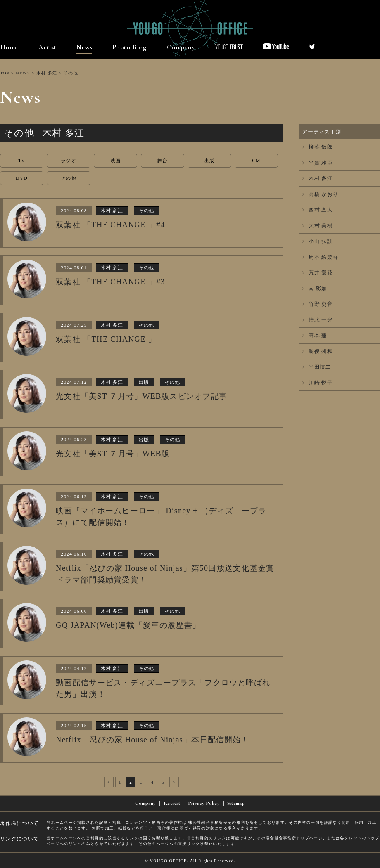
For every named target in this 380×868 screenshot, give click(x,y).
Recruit (172, 803)
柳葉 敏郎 (318, 147)
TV (22, 161)
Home (9, 47)
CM (256, 161)
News (84, 47)
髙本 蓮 (315, 335)
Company (181, 47)
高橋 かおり (320, 194)
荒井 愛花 (318, 273)
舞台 (163, 161)
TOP (5, 73)
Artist (47, 47)
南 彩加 (315, 288)
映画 (116, 161)
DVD (22, 178)
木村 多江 (47, 73)
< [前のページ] (109, 782)
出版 (210, 161)
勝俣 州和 (318, 351)
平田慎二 (317, 367)
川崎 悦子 (318, 383)
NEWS (23, 73)
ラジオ (69, 161)
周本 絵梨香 (320, 257)
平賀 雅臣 (318, 163)
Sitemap (236, 803)
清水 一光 (318, 320)
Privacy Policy (204, 803)
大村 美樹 (318, 226)
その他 (69, 178)
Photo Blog (130, 47)
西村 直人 (318, 210)
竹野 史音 (318, 304)
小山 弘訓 (318, 241)
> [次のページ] (174, 782)
